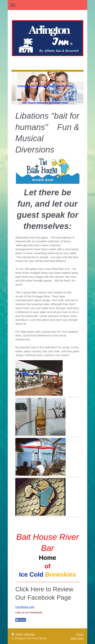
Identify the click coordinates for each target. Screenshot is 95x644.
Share (21, 620)
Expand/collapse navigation (47, 5)
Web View (77, 638)
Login (80, 634)
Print (17, 634)
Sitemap (29, 634)
